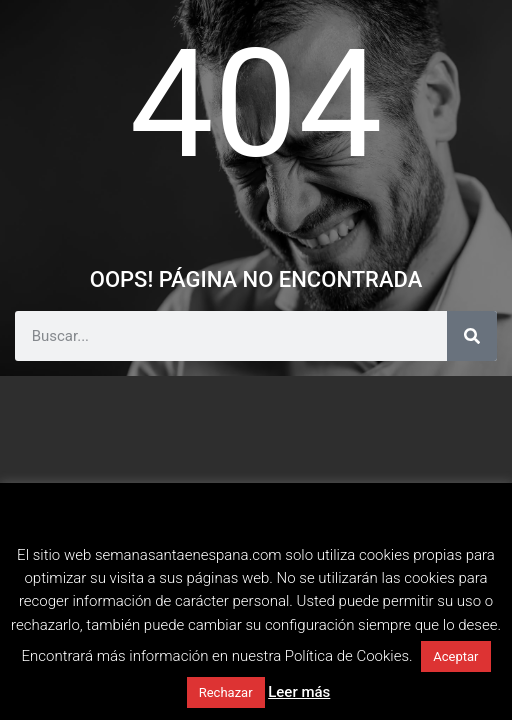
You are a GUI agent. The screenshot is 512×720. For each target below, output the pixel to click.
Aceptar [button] (455, 656)
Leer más (299, 692)
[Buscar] (472, 336)
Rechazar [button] (226, 692)
